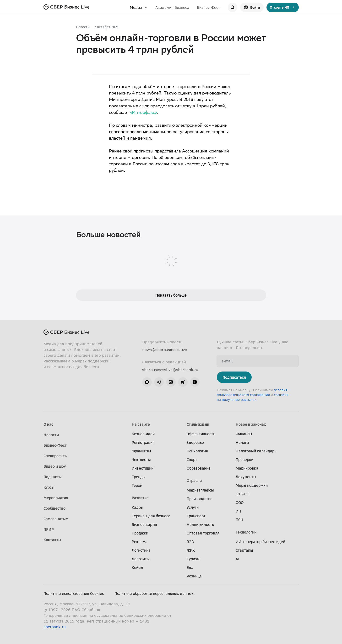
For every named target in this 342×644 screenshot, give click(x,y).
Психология (197, 451)
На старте (141, 424)
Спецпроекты (56, 456)
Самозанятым (56, 519)
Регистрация (143, 442)
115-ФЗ (243, 494)
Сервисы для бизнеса (151, 516)
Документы (246, 477)
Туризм (193, 559)
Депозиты (141, 559)
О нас (48, 424)
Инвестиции (143, 468)
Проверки (244, 460)
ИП (238, 511)
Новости (83, 27)
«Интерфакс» (144, 113)
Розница (194, 576)
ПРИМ (49, 529)
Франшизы (141, 451)
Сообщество (54, 508)
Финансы (244, 434)
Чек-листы (141, 460)
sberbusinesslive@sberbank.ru (170, 370)
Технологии (246, 532)
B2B (190, 542)
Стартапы (244, 550)
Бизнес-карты (144, 524)
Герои (137, 485)
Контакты (52, 540)
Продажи (140, 533)
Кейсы (137, 567)
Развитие (140, 498)
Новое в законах (251, 424)
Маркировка (247, 468)
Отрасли (194, 481)
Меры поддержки (252, 485)
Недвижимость (200, 524)
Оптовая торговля (203, 533)
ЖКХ (191, 550)
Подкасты (53, 477)
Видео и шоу (55, 466)
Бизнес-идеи (143, 434)
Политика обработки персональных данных (154, 593)
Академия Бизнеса (172, 7)
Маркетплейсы (200, 490)
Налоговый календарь (256, 451)
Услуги (193, 507)
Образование (199, 468)
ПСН (239, 520)
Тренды (139, 477)
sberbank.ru (55, 627)
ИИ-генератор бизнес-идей (260, 542)
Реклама (140, 542)
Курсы (49, 487)
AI (237, 559)
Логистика (141, 550)
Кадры (138, 507)
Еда (190, 567)
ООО (240, 503)
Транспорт (196, 516)
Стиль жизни (198, 424)
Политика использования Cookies (74, 593)
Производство (200, 499)
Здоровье (195, 442)
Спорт (192, 460)
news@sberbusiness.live (165, 350)
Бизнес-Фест (209, 7)
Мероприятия (56, 498)
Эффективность (201, 434)
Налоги (242, 442)
